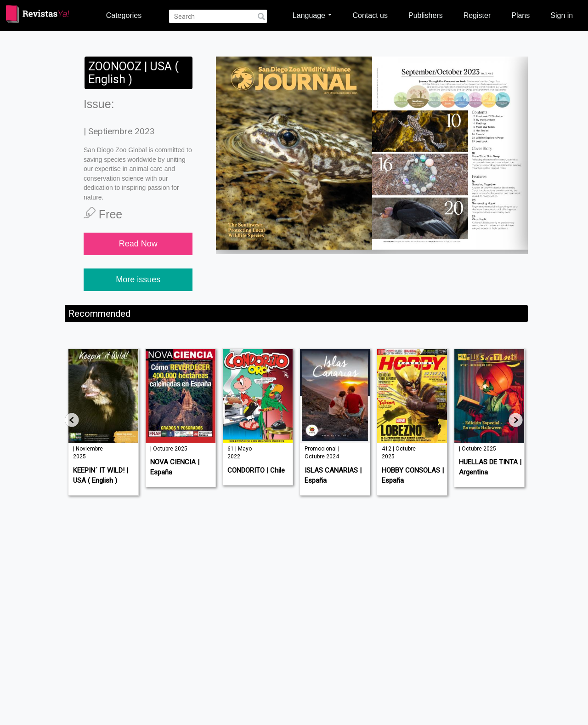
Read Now (138, 244)
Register (477, 15)
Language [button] (312, 15)
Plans (520, 15)
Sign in (562, 15)
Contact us (370, 15)
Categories (124, 15)
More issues (138, 280)
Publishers (426, 15)
